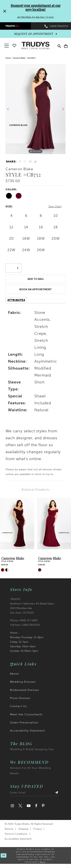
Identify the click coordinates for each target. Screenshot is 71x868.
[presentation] (17, 526)
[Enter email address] (35, 796)
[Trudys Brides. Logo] (35, 46)
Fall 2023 (31, 59)
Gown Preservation (24, 725)
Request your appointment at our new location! (36, 7)
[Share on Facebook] (20, 163)
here (43, 865)
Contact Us (19, 709)
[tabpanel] (35, 110)
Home (8, 59)
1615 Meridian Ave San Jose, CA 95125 (35, 17)
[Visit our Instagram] (12, 809)
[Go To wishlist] (14, 46)
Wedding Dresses (23, 684)
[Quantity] (14, 269)
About (15, 676)
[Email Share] (35, 163)
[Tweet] (25, 163)
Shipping (23, 832)
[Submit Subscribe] (56, 796)
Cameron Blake (19, 59)
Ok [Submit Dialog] (4, 858)
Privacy (37, 832)
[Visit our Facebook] (36, 809)
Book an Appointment (36, 292)
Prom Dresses (20, 701)
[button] (65, 47)
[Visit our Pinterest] (43, 809)
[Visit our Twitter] (20, 809)
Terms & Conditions (16, 837)
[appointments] (35, 35)
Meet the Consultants (26, 717)
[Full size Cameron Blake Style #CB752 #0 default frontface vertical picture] (35, 110)
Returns (9, 832)
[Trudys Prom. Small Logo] (18, 26)
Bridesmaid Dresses (25, 693)
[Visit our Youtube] (29, 809)
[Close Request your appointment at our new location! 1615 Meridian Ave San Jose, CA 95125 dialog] (4, 11)
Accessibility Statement (28, 733)
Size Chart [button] (54, 208)
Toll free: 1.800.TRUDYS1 (25, 628)
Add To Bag (36, 281)
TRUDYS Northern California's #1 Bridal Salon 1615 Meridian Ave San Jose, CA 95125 (32, 609)
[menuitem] (18, 26)
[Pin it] (30, 163)
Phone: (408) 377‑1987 (24, 623)
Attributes (16, 303)
